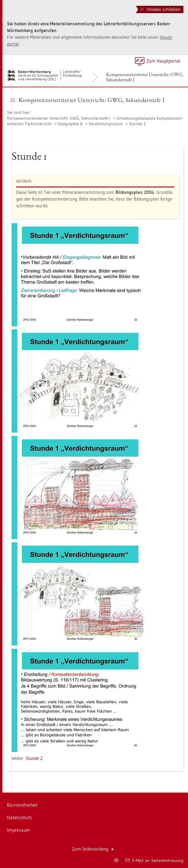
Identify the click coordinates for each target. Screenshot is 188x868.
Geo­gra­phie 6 (70, 124)
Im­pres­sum (19, 830)
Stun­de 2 (34, 758)
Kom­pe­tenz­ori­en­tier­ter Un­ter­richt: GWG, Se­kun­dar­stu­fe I (145, 77)
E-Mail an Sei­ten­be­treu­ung (154, 860)
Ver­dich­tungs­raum (106, 124)
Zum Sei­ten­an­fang (93, 849)
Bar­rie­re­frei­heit (22, 805)
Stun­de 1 (137, 124)
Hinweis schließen (160, 9)
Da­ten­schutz (19, 817)
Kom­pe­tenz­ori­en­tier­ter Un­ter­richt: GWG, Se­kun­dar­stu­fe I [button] (87, 100)
